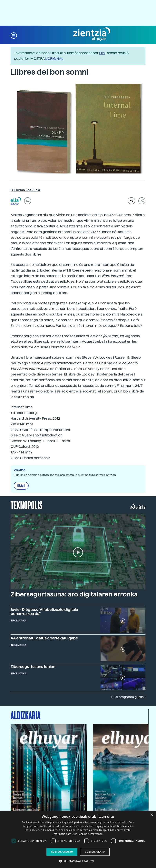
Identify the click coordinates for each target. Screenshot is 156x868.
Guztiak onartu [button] (62, 852)
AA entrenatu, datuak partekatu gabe (44, 638)
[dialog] (78, 839)
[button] (14, 35)
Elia (102, 53)
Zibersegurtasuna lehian (33, 667)
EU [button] (28, 201)
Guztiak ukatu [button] (95, 852)
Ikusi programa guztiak (128, 697)
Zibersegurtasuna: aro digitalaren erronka (74, 594)
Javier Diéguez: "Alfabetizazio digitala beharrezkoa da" (44, 612)
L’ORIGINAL (54, 59)
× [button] (152, 815)
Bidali (21, 486)
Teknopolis (27, 505)
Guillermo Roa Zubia (25, 190)
